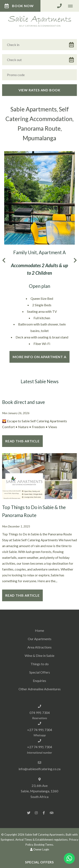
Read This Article (22, 441)
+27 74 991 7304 (40, 730)
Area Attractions (39, 647)
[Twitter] (29, 813)
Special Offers (40, 672)
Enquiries (39, 681)
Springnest (7, 840)
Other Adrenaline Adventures (40, 689)
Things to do (40, 664)
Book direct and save (23, 402)
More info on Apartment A (39, 357)
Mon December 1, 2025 (16, 527)
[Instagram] (36, 813)
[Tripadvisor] (51, 813)
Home (39, 630)
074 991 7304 (40, 713)
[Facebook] (44, 813)
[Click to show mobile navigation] (72, 6)
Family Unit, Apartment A (39, 252)
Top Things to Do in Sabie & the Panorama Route (34, 511)
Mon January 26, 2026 (16, 413)
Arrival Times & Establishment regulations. (42, 840)
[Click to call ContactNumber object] (59, 6)
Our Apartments (40, 639)
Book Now (19, 6)
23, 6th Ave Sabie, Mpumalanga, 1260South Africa (39, 791)
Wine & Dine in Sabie (39, 655)
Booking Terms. (44, 845)
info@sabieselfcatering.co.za (39, 769)
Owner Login (40, 849)
